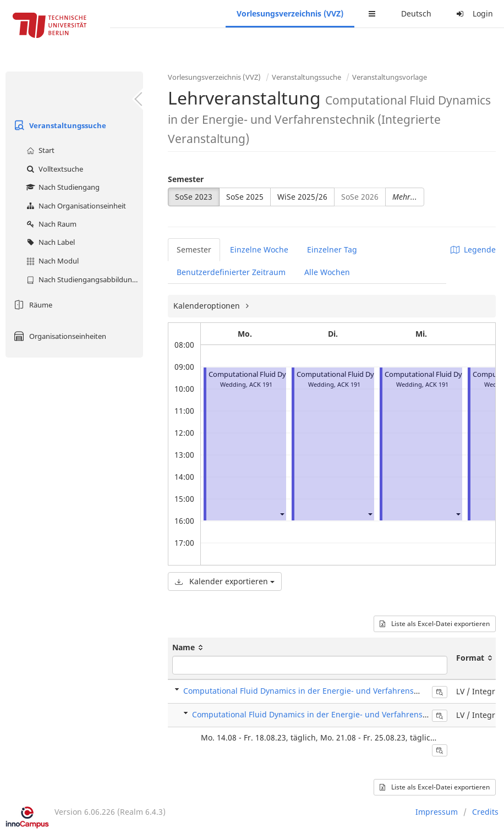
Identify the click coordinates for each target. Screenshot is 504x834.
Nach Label (49, 242)
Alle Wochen (327, 272)
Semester (186, 179)
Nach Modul (51, 261)
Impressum (437, 812)
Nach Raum (50, 224)
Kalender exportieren (225, 581)
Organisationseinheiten (59, 336)
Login (473, 13)
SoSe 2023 (194, 197)
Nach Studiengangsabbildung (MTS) (83, 279)
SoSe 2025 (245, 197)
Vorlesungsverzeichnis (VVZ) (290, 13)
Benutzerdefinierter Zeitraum (231, 272)
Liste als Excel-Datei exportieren (435, 624)
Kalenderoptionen (208, 306)
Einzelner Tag (332, 249)
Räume (32, 305)
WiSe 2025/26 (302, 197)
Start (39, 150)
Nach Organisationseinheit (75, 206)
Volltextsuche (53, 169)
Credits (485, 812)
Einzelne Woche (259, 249)
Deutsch (416, 13)
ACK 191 (261, 384)
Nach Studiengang (62, 187)
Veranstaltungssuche (59, 125)
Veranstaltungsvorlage (390, 77)
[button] (282, 514)
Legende (473, 249)
